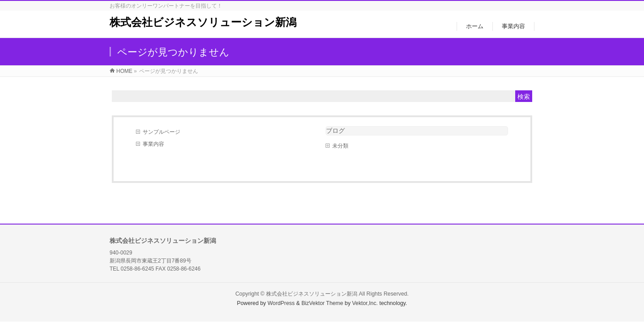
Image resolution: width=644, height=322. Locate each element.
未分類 (340, 146)
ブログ (335, 131)
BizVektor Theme (322, 303)
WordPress (281, 303)
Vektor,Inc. (365, 303)
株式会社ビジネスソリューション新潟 (203, 22)
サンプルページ (161, 132)
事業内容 (153, 144)
